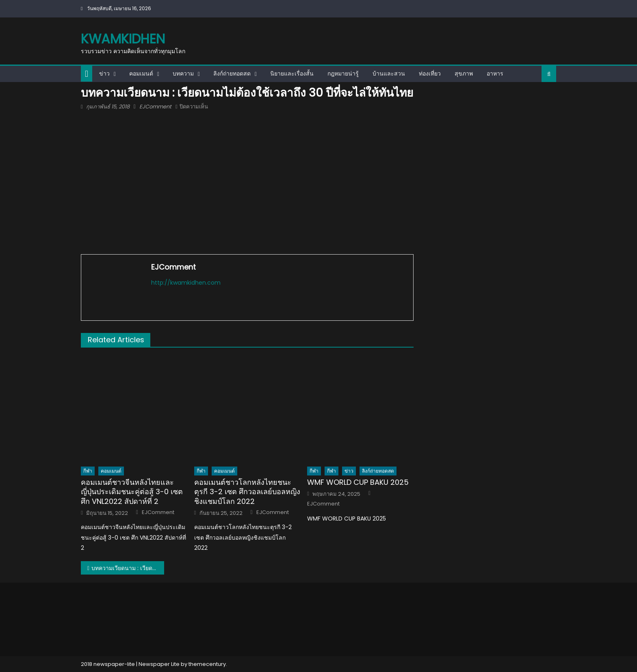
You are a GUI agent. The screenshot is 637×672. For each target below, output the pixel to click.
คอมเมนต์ (141, 73)
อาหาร (495, 73)
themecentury (207, 664)
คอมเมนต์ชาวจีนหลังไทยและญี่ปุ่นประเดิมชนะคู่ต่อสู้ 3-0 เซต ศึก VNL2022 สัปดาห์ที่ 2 (132, 492)
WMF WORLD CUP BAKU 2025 (358, 482)
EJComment (155, 107)
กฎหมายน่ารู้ (343, 73)
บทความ (183, 73)
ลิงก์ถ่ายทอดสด (232, 73)
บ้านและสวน (389, 73)
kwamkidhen (123, 39)
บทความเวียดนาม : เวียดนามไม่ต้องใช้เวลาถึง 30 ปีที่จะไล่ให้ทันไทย (128, 568)
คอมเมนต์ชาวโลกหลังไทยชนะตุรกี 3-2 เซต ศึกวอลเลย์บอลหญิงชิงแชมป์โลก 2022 (247, 492)
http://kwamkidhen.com (186, 283)
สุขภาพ (464, 73)
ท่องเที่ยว (430, 73)
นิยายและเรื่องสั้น (292, 73)
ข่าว (104, 73)
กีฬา (88, 471)
